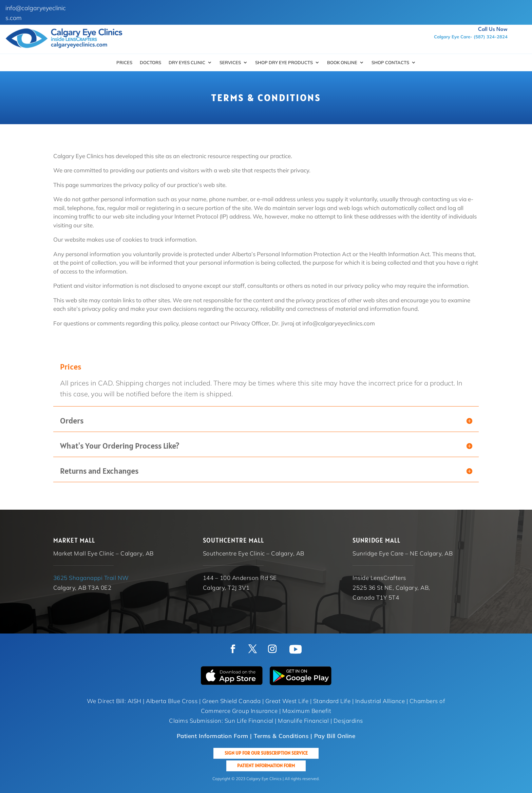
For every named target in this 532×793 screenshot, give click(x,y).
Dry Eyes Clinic (187, 63)
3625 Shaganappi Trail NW (91, 578)
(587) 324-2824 (491, 37)
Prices (124, 63)
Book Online (342, 63)
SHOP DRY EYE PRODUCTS (284, 63)
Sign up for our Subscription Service (266, 753)
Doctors (150, 63)
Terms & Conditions (281, 736)
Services (230, 63)
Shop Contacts (390, 63)
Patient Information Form (266, 766)
